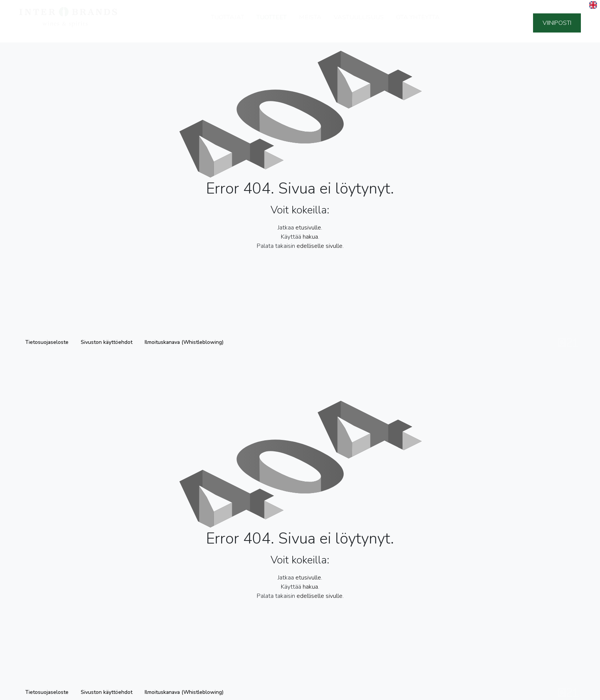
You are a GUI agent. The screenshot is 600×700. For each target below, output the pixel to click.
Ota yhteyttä (418, 22)
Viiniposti (557, 23)
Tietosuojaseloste (47, 342)
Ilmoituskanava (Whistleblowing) (184, 342)
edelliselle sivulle (320, 246)
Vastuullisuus (359, 22)
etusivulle (308, 228)
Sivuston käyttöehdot (107, 342)
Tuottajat (227, 22)
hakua (310, 237)
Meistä (310, 22)
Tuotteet (271, 22)
